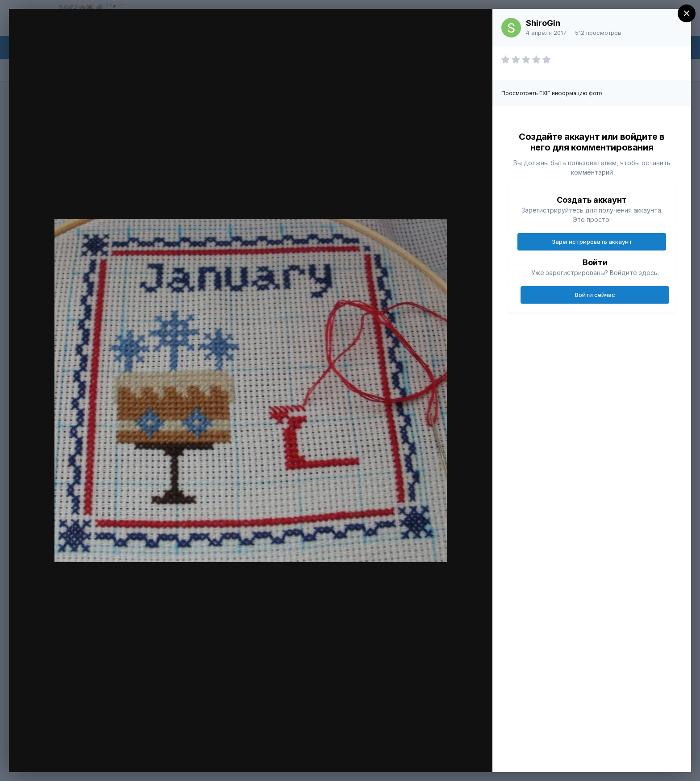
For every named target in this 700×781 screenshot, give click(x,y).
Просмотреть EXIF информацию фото (552, 93)
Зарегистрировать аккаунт (592, 242)
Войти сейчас (595, 295)
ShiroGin (543, 23)
